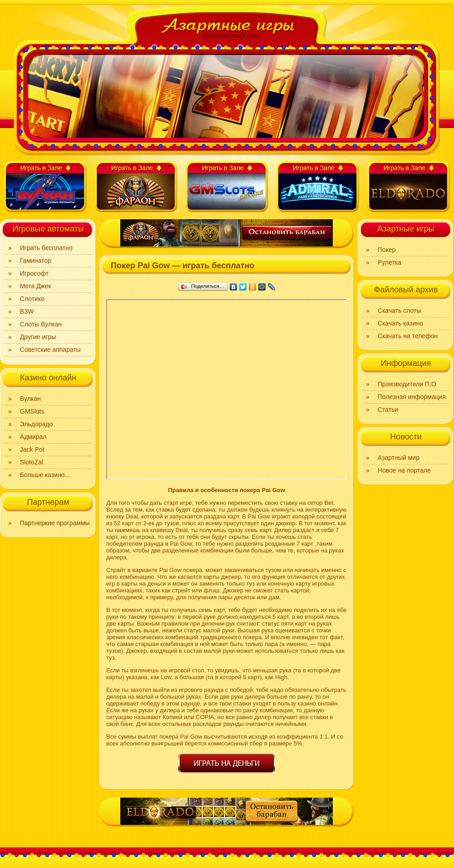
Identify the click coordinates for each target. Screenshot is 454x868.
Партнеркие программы (55, 523)
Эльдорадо (37, 424)
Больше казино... (45, 475)
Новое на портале (404, 470)
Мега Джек (36, 286)
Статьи (388, 409)
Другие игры (38, 337)
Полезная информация (412, 397)
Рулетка (390, 262)
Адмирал (33, 437)
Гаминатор (36, 261)
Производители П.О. (408, 384)
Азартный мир (399, 458)
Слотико (32, 299)
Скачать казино (400, 323)
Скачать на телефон (408, 336)
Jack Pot (32, 449)
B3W (27, 311)
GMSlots (32, 411)
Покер (387, 250)
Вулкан (30, 399)
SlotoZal (32, 462)
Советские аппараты (50, 350)
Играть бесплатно (46, 248)
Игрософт (34, 273)
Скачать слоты (400, 311)
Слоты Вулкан (41, 324)
